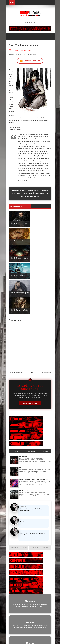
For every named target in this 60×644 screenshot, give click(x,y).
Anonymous (23, 455)
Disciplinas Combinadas (28, 439)
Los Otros (45, 496)
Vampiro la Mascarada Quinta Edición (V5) (34, 427)
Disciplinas (23, 404)
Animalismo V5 (34, 54)
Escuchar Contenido (30, 61)
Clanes (22, 416)
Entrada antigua (46, 321)
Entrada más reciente (16, 321)
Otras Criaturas (30, 629)
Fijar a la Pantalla (30, 351)
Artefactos (14, 496)
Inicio (32, 321)
